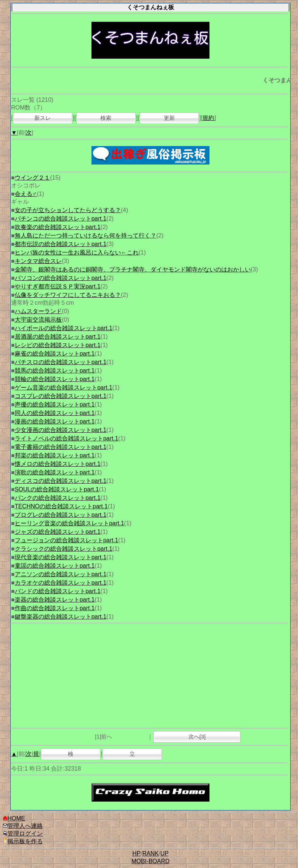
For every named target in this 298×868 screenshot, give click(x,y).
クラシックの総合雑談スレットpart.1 (64, 549)
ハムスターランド (38, 311)
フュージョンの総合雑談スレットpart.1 (67, 540)
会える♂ (26, 194)
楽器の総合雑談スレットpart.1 (55, 600)
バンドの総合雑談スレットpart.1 (58, 591)
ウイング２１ (32, 178)
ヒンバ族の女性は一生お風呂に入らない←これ (77, 253)
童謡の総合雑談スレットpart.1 (55, 566)
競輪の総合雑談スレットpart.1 (55, 379)
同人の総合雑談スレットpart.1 (55, 413)
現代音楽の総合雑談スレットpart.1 (61, 557)
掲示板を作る (23, 841)
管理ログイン (23, 834)
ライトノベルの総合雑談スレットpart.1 (67, 438)
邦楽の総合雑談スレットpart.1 (55, 455)
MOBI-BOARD (150, 861)
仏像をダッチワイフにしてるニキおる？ (68, 295)
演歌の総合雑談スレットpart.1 (55, 472)
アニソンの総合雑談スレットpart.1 (61, 574)
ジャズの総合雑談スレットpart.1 (58, 532)
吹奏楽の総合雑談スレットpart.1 (58, 227)
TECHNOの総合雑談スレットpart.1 (61, 506)
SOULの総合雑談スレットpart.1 (57, 489)
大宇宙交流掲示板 (38, 320)
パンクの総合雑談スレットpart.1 (58, 498)
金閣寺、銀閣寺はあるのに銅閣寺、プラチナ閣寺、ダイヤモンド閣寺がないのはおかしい (133, 269)
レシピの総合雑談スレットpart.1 (58, 345)
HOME (14, 818)
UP (164, 853)
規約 (208, 118)
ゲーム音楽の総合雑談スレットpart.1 (64, 388)
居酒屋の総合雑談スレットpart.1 (58, 337)
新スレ (43, 118)
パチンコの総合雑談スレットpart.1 (61, 219)
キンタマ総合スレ (38, 261)
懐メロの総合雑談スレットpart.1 (58, 464)
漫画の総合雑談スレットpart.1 (55, 421)
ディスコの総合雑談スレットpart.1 (61, 481)
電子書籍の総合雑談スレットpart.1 (61, 447)
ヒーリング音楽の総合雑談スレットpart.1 (70, 523)
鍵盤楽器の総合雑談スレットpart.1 (61, 617)
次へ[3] (197, 736)
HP (136, 853)
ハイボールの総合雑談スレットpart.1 (64, 328)
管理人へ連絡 (23, 826)
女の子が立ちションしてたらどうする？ (68, 210)
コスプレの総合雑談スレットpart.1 (61, 396)
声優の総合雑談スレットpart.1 (55, 404)
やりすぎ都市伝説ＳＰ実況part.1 (58, 286)
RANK (150, 853)
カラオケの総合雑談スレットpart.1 (61, 583)
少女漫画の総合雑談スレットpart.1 (61, 430)
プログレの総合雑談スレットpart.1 (61, 515)
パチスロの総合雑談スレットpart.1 (61, 362)
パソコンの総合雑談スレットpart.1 (61, 278)
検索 (106, 118)
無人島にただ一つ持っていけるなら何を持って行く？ (86, 236)
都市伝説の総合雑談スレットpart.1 (61, 244)
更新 (169, 118)
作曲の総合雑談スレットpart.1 (55, 608)
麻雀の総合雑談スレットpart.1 (55, 354)
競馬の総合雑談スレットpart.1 (55, 371)
